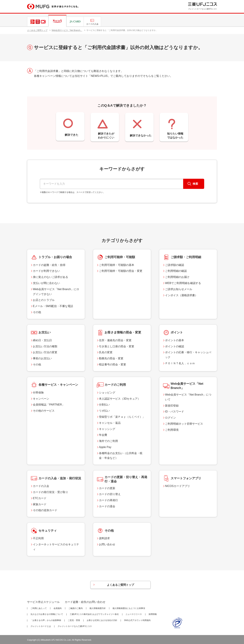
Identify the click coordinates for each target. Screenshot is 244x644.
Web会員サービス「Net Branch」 (67, 30)
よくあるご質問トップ (37, 30)
